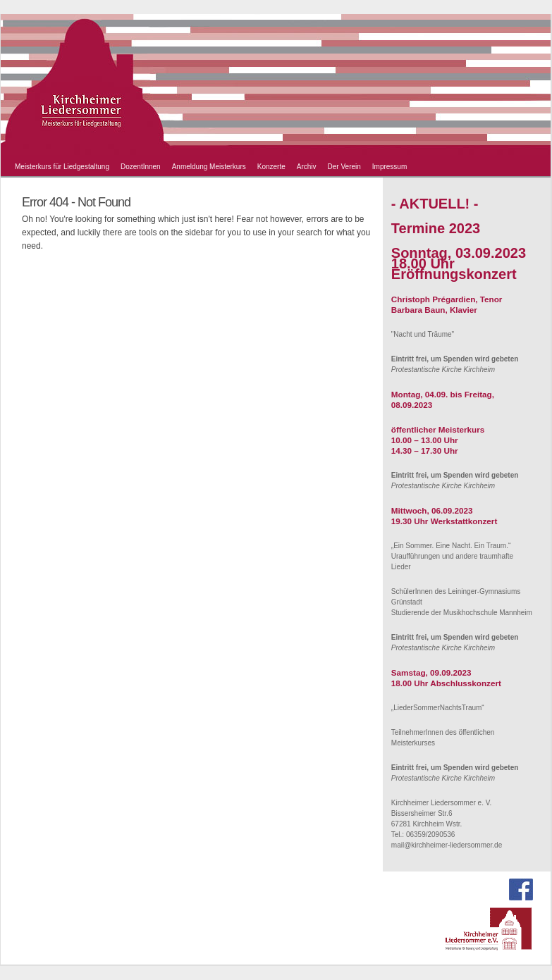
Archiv (307, 167)
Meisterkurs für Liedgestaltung (62, 167)
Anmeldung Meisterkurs (209, 167)
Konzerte (271, 167)
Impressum (390, 167)
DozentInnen (141, 167)
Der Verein (344, 167)
